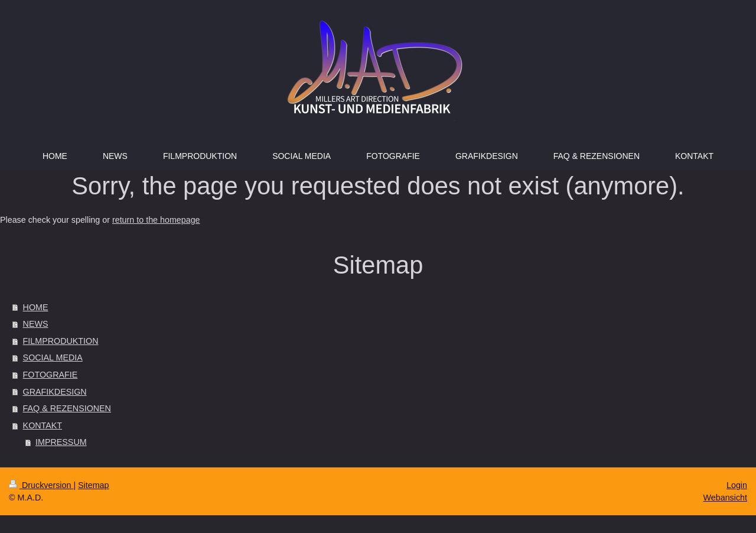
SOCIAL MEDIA (53, 357)
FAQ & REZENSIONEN (67, 408)
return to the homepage (156, 220)
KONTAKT (43, 425)
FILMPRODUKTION (61, 341)
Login (737, 485)
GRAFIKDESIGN (55, 392)
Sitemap (93, 485)
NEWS (36, 324)
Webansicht (725, 498)
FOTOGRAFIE (50, 375)
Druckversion (41, 485)
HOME (36, 307)
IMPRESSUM (61, 442)
